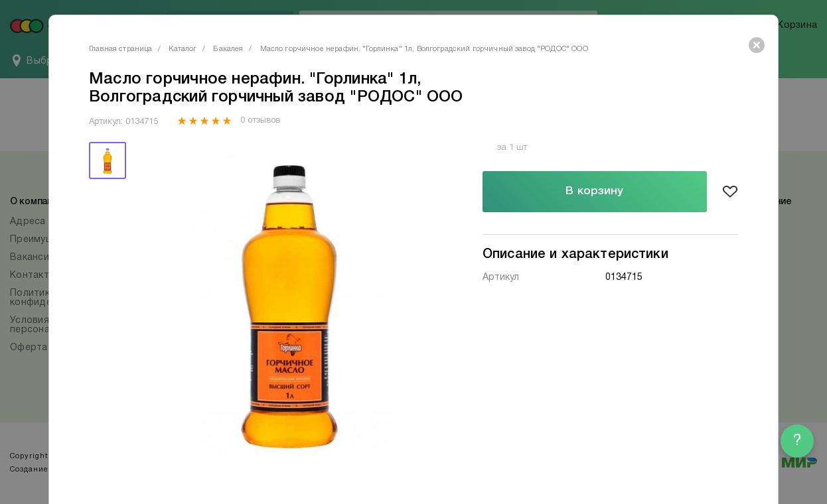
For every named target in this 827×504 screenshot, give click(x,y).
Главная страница (120, 49)
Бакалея (228, 49)
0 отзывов (260, 121)
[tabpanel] (289, 299)
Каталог (183, 49)
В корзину (594, 191)
